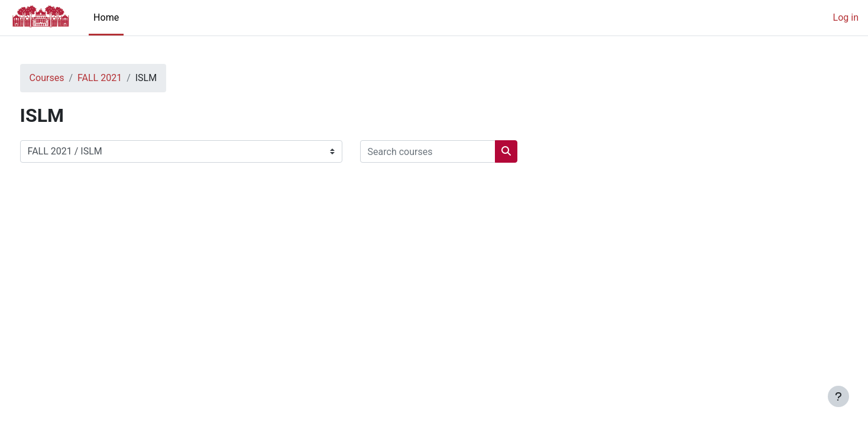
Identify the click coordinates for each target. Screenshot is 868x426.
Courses (69, 78)
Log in (846, 17)
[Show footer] (838, 396)
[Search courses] (450, 151)
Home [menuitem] (106, 17)
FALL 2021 (122, 78)
